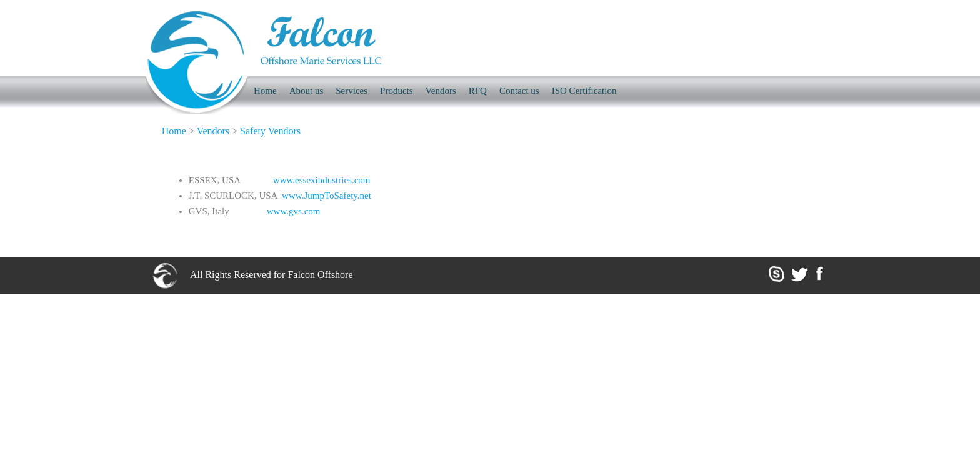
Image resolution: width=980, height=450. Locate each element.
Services (352, 91)
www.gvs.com (294, 211)
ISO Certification (584, 91)
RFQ (478, 91)
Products (397, 91)
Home (174, 131)
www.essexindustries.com (322, 180)
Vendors (441, 91)
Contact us (519, 91)
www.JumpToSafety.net (327, 196)
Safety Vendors (270, 131)
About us (307, 91)
